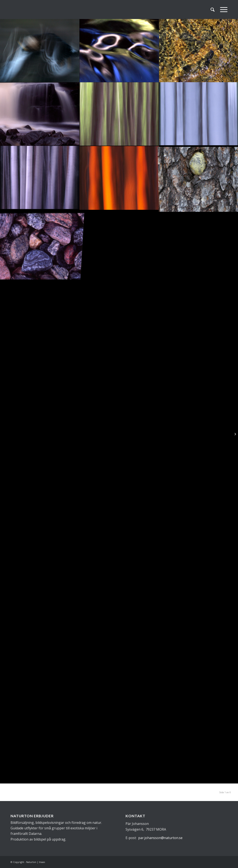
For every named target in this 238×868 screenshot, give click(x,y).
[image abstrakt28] (40, 178)
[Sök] (213, 10)
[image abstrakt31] (40, 114)
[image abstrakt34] (40, 50)
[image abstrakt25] (40, 242)
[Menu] (222, 10)
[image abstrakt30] (119, 114)
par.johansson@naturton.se (160, 838)
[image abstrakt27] (119, 178)
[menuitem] (213, 10)
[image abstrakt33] (119, 50)
